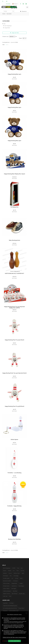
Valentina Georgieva (7, 591)
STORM (14, 568)
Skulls (21, 578)
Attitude (10, 571)
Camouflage (16, 576)
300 (22, 568)
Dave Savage (21, 586)
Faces (18, 571)
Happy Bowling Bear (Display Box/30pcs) (14, 174)
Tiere (18, 568)
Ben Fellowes (15, 594)
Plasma (5, 571)
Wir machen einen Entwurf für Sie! (10, 608)
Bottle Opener (14, 440)
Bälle (4, 24)
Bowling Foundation (7, 581)
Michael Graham (6, 586)
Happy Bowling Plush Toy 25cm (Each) (14, 340)
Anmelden (8, 4)
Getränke (5, 573)
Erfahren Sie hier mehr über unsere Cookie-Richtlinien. (14, 637)
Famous (10, 573)
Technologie (6, 576)
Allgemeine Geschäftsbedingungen (10, 606)
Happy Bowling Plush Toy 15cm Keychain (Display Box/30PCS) (14, 307)
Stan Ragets (14, 589)
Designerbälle (7, 28)
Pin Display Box (14, 207)
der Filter (14, 33)
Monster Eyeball (6, 578)
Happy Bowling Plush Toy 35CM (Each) (14, 406)
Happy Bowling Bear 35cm (14, 141)
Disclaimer (5, 611)
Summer (22, 571)
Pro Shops (11, 603)
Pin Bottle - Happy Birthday (14, 506)
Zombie (17, 578)
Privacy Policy (21, 608)
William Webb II (6, 589)
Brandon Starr (22, 594)
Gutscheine (5, 603)
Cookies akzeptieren (14, 641)
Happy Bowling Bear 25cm (14, 107)
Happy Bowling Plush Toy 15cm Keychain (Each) (14, 373)
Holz (11, 576)
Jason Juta (5, 596)
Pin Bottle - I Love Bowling (14, 473)
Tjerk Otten (15, 591)
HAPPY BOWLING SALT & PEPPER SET (14, 273)
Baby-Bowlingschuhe (14, 240)
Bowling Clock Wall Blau (14, 539)
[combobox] (12, 37)
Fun (14, 571)
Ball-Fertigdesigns (8, 26)
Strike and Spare (6, 583)
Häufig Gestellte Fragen (14, 611)
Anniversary (15, 581)
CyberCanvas (14, 586)
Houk (10, 596)
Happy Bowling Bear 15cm (14, 74)
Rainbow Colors (17, 573)
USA (12, 578)
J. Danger (21, 583)
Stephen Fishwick (7, 594)
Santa (23, 573)
